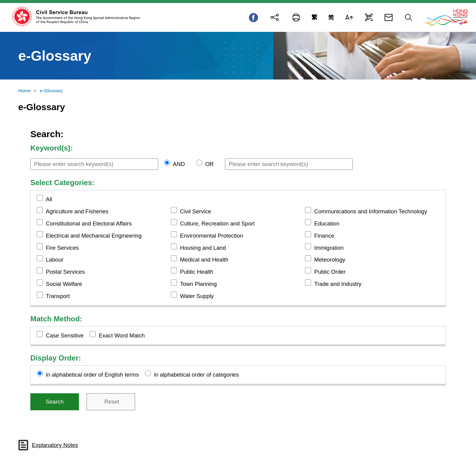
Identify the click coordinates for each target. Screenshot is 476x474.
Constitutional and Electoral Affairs (89, 223)
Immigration (329, 248)
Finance (324, 236)
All (49, 199)
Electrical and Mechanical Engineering (94, 236)
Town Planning (198, 284)
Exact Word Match (122, 335)
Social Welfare (64, 284)
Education (327, 223)
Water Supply (197, 296)
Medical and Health (204, 260)
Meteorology (330, 260)
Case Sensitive (65, 335)
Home (24, 91)
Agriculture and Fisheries (77, 211)
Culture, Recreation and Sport (217, 223)
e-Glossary (51, 91)
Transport (58, 296)
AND (179, 164)
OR (209, 164)
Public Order (330, 272)
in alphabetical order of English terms (92, 375)
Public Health (197, 272)
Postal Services (65, 272)
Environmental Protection (212, 236)
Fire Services (62, 248)
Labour (55, 260)
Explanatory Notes (55, 445)
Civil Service (195, 211)
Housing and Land (203, 248)
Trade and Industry (338, 284)
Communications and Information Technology (371, 211)
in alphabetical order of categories (196, 375)
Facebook (253, 18)
